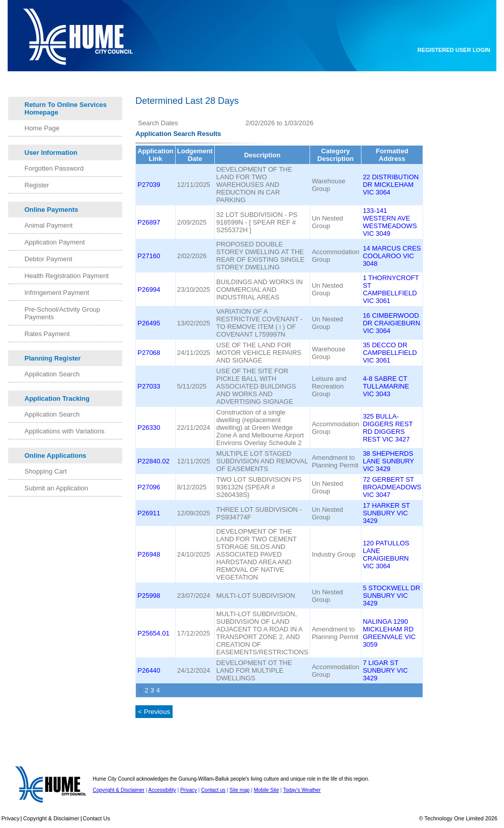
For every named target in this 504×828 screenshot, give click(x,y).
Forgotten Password (54, 168)
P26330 (149, 427)
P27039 (149, 185)
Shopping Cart (46, 471)
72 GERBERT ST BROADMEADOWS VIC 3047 (392, 487)
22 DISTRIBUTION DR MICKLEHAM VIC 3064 (391, 185)
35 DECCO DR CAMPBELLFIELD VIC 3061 (390, 353)
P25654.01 (153, 633)
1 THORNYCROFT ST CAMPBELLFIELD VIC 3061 (391, 289)
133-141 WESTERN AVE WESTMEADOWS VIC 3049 (390, 222)
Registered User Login (454, 50)
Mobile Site (266, 790)
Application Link (156, 155)
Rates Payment (47, 334)
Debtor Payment (48, 259)
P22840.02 (153, 461)
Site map (240, 790)
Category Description (335, 155)
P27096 (149, 487)
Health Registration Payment (66, 276)
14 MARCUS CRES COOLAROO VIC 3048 (392, 256)
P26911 (149, 513)
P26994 (149, 289)
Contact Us (97, 818)
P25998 (149, 596)
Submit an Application (56, 488)
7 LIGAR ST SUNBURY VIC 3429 (385, 670)
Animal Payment (49, 225)
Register (37, 185)
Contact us (213, 790)
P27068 (149, 353)
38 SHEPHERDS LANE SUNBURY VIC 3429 (389, 461)
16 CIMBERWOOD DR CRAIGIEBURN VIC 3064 (392, 323)
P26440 (149, 670)
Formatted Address (392, 155)
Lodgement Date (195, 155)
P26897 (149, 222)
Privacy (189, 790)
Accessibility (162, 790)
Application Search (52, 374)
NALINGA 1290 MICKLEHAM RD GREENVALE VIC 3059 (389, 633)
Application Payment (55, 242)
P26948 (149, 554)
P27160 (149, 256)
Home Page (42, 128)
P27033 (149, 386)
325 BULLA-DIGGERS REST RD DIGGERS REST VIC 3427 (388, 428)
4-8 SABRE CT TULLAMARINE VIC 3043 (386, 386)
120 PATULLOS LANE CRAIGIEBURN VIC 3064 (386, 555)
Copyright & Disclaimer (119, 790)
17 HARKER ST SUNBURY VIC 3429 (386, 513)
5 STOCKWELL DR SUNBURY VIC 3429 (392, 596)
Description (262, 155)
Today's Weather (302, 790)
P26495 (149, 323)
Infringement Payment (57, 293)
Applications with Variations (64, 431)
